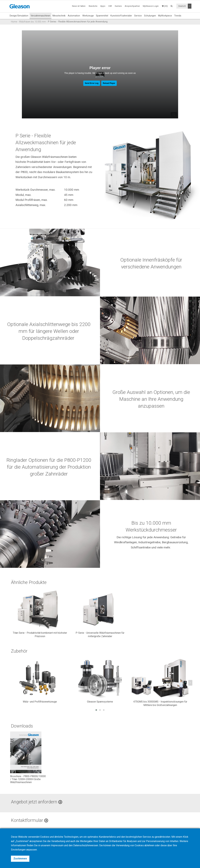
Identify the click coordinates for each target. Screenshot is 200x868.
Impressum (57, 845)
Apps (103, 6)
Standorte (93, 6)
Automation (74, 16)
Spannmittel (102, 16)
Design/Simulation (19, 16)
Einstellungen (18, 850)
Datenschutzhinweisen (86, 845)
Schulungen (150, 16)
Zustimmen (20, 859)
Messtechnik (59, 16)
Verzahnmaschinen (40, 16)
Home (14, 22)
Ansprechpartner (132, 6)
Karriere (118, 6)
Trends (178, 16)
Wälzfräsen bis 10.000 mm (32, 22)
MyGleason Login (151, 6)
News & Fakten (79, 6)
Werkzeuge (88, 16)
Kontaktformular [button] (30, 820)
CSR (110, 6)
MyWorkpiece (165, 16)
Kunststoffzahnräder (121, 16)
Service (138, 16)
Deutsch (182, 6)
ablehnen (149, 845)
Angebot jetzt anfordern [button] (37, 802)
